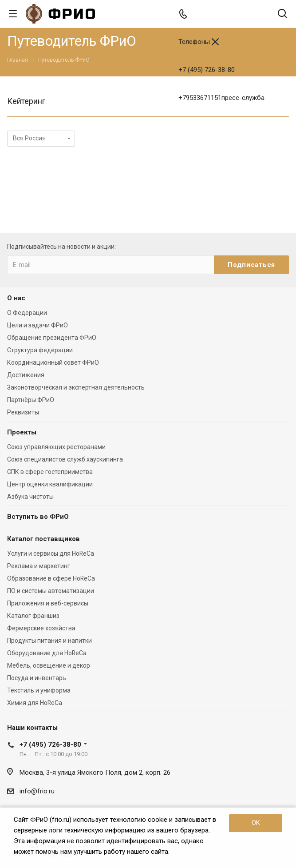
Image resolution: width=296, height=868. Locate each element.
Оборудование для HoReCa (47, 653)
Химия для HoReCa (35, 703)
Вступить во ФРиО (38, 517)
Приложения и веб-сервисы (48, 603)
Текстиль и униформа (39, 690)
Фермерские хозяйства (41, 628)
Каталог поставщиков (43, 539)
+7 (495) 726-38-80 (207, 70)
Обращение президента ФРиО (52, 338)
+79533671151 (221, 98)
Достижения (26, 375)
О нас (16, 298)
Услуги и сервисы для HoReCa (51, 553)
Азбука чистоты (30, 497)
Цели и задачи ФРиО (37, 325)
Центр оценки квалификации (50, 484)
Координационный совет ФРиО (53, 362)
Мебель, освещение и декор (49, 665)
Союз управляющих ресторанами (56, 447)
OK (256, 823)
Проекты (22, 432)
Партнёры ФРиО (31, 400)
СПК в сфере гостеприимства (50, 472)
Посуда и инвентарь (37, 678)
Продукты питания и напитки (49, 641)
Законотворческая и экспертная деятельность (76, 387)
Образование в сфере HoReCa (51, 578)
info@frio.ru (37, 791)
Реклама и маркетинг (39, 566)
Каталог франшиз (33, 616)
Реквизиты (23, 412)
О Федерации (27, 313)
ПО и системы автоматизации (51, 591)
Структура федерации (40, 350)
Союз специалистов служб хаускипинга (65, 459)
